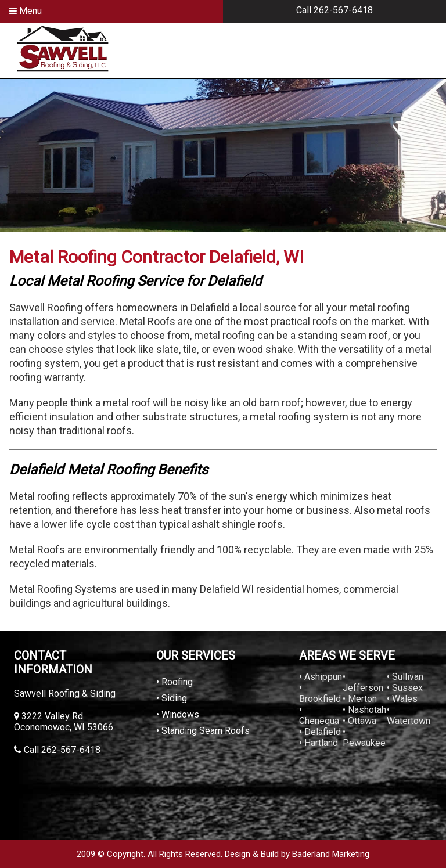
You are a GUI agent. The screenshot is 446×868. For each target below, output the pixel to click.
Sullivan (408, 677)
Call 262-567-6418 (334, 10)
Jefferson (363, 688)
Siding (174, 698)
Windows (180, 714)
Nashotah (367, 710)
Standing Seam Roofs (206, 731)
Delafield (323, 732)
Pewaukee (364, 743)
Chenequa (319, 721)
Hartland (321, 743)
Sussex (407, 688)
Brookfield (320, 699)
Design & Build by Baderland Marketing (297, 854)
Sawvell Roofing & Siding (65, 694)
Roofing (177, 682)
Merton (362, 699)
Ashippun (323, 677)
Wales (405, 699)
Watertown (409, 721)
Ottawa (362, 721)
